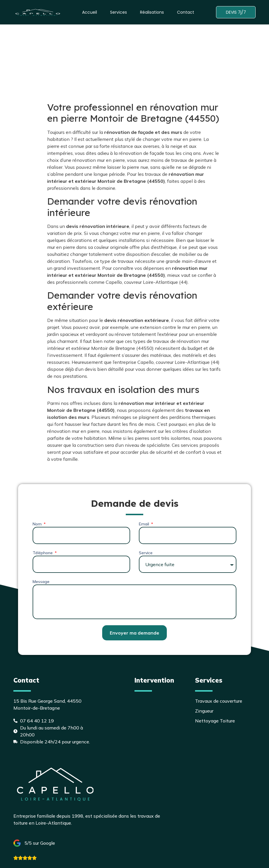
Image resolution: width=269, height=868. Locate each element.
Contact (185, 12)
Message (41, 582)
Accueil (89, 12)
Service (146, 553)
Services (118, 12)
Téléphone (43, 553)
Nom (38, 524)
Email (145, 524)
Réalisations (151, 12)
